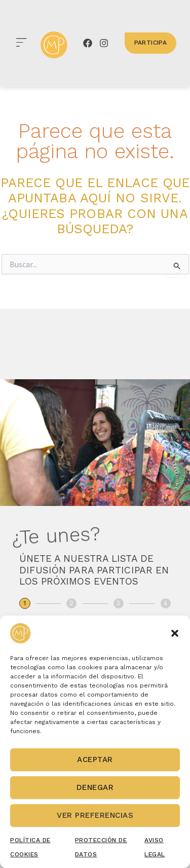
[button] (175, 633)
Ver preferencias (95, 815)
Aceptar (95, 759)
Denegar (95, 787)
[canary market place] (54, 45)
